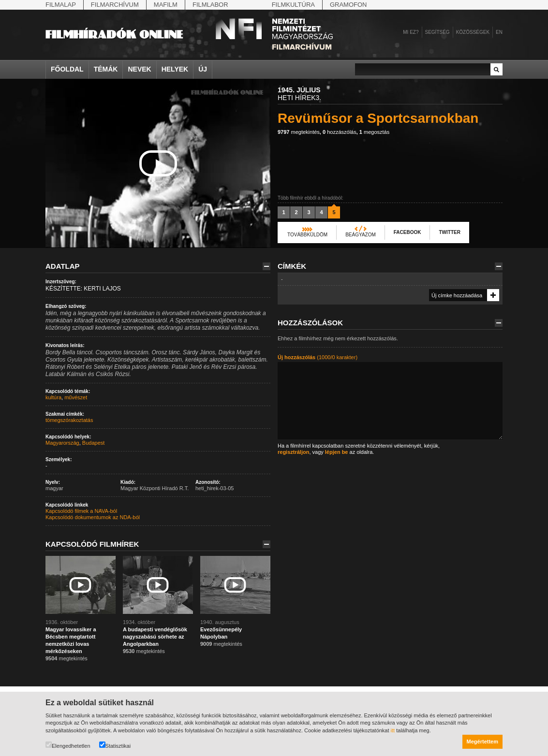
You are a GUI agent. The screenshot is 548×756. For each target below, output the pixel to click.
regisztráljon (293, 452)
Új (203, 69)
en (499, 32)
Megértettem (482, 741)
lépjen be (337, 452)
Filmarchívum (115, 5)
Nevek (139, 69)
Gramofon (348, 5)
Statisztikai (115, 745)
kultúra (53, 397)
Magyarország (62, 443)
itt (393, 730)
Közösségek (473, 32)
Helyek (175, 69)
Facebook (407, 232)
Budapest (93, 443)
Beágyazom (361, 235)
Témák (106, 69)
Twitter (449, 232)
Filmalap (61, 5)
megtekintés (299, 132)
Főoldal (67, 69)
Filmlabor (210, 5)
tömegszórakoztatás (69, 420)
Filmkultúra (293, 5)
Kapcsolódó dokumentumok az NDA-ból (93, 517)
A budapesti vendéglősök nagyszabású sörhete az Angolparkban (155, 637)
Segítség (437, 32)
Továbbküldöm (307, 235)
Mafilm (166, 5)
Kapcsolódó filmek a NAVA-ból (81, 511)
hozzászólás (340, 132)
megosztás (374, 132)
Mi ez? (411, 32)
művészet (76, 397)
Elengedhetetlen (68, 745)
